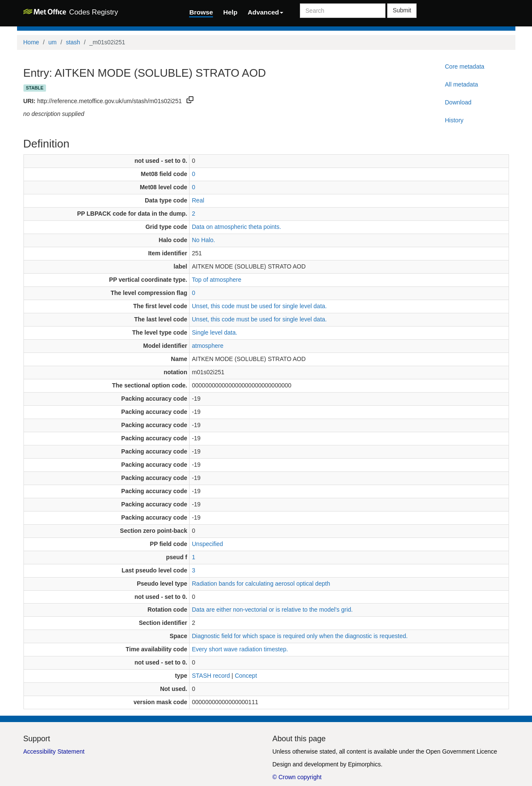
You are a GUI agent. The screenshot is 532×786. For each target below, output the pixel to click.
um (53, 42)
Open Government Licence (462, 751)
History (454, 120)
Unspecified (207, 544)
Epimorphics (364, 764)
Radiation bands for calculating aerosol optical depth (261, 584)
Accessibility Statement (54, 751)
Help (230, 12)
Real (198, 200)
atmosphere (207, 346)
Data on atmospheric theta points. (236, 227)
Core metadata (464, 66)
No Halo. (203, 240)
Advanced (265, 12)
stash (73, 42)
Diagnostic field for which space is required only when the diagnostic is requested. (300, 636)
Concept (246, 676)
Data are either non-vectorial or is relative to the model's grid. (272, 610)
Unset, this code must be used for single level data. (259, 306)
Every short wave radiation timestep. (240, 649)
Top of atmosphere (216, 280)
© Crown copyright (297, 777)
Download (458, 102)
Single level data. (214, 332)
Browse (201, 12)
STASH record (211, 676)
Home (31, 42)
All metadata (461, 84)
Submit (402, 10)
